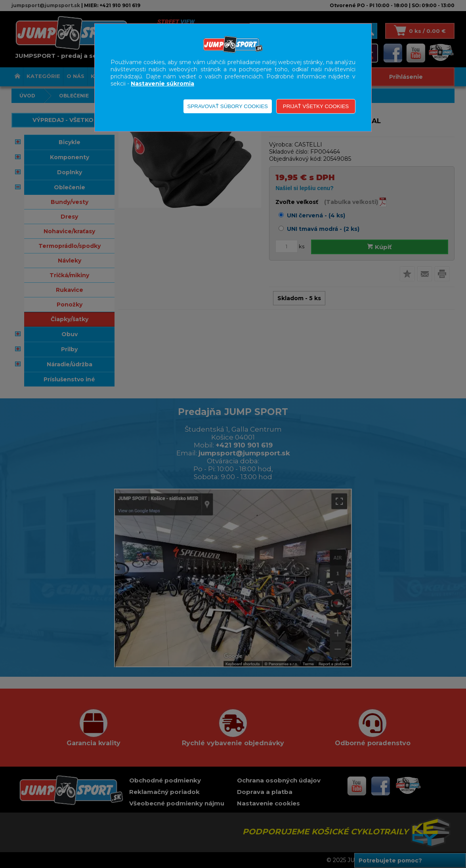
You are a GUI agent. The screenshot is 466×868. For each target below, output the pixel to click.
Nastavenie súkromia (162, 84)
